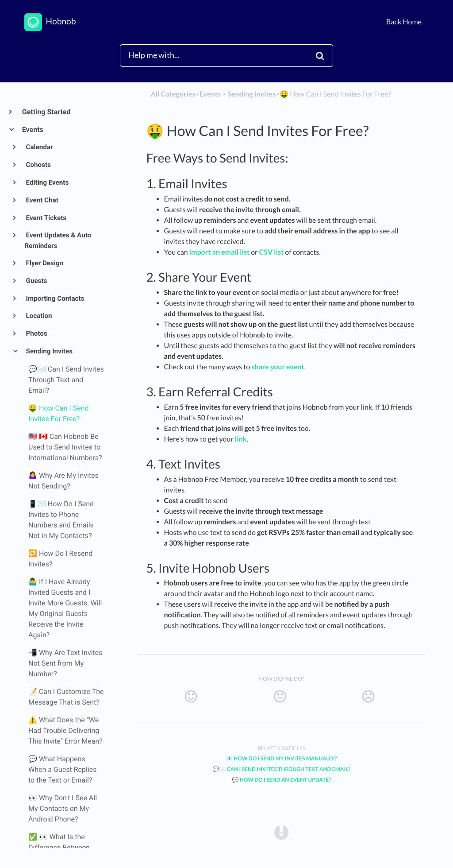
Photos (36, 333)
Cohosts (38, 165)
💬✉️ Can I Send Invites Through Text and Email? (281, 769)
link (241, 439)
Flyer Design (44, 263)
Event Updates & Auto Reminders (58, 240)
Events (32, 130)
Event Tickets (46, 218)
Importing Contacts (55, 298)
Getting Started (46, 112)
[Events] (210, 94)
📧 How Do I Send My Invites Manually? (282, 758)
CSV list (272, 252)
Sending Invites (49, 351)
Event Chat (42, 200)
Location (38, 316)
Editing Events (47, 182)
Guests (36, 281)
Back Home (404, 22)
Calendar (39, 147)
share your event (278, 367)
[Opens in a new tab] (281, 832)
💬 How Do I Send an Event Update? (281, 780)
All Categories (173, 94)
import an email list (220, 252)
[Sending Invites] (251, 94)
